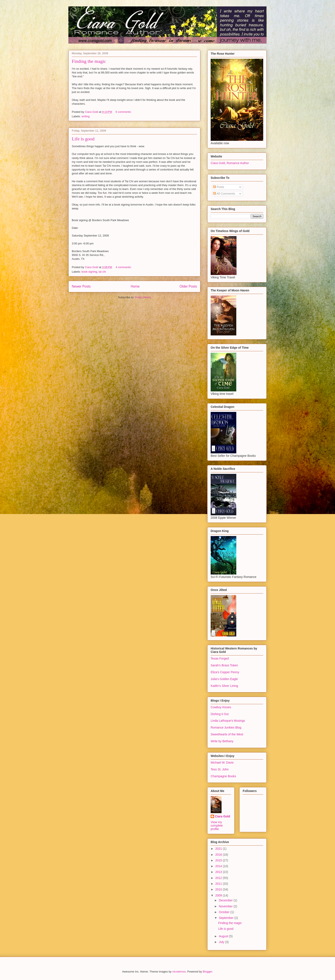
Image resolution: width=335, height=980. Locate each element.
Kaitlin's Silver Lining (224, 686)
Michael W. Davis (222, 763)
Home (135, 286)
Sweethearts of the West (227, 734)
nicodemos (179, 972)
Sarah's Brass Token (224, 665)
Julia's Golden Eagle (224, 679)
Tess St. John (220, 769)
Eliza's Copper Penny (225, 672)
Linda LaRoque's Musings (228, 721)
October (225, 912)
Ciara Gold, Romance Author (230, 163)
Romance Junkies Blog (226, 727)
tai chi (102, 272)
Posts (219, 187)
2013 (219, 872)
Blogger (207, 972)
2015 (219, 860)
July (222, 942)
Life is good (83, 139)
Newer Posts (81, 286)
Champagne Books (223, 776)
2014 (219, 866)
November (226, 906)
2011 (219, 884)
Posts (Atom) (143, 297)
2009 (219, 895)
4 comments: (124, 267)
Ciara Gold (223, 816)
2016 (219, 855)
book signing (89, 272)
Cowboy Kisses (221, 707)
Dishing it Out (220, 714)
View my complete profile (217, 826)
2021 (219, 849)
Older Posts (188, 286)
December (226, 900)
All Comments (224, 194)
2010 (219, 889)
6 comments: (124, 112)
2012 (219, 878)
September (226, 918)
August (224, 936)
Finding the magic (89, 61)
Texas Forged (220, 658)
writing (86, 116)
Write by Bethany (222, 741)
